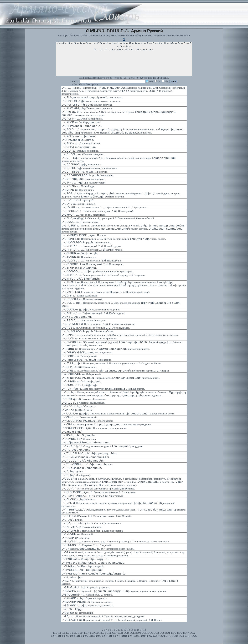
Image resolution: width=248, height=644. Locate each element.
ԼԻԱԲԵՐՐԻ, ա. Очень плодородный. (82, 119)
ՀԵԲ (54, 636)
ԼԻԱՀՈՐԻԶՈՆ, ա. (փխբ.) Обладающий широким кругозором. (97, 271)
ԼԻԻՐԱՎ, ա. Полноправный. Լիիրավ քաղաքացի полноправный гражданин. (107, 424)
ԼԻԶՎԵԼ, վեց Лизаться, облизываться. (83, 403)
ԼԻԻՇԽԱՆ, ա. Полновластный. (79, 417)
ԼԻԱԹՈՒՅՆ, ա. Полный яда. (78, 186)
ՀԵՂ (79, 636)
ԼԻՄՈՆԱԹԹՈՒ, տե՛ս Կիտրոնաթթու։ (86, 457)
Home (10, 30)
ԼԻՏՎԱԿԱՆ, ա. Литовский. (77, 534)
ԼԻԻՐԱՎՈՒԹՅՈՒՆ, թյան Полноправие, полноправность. (94, 428)
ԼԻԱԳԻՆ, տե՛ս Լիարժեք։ (78, 140)
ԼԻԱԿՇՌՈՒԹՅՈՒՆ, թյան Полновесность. (86, 242)
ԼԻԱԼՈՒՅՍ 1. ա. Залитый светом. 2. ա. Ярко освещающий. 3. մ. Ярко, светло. (105, 207)
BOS (162, 633)
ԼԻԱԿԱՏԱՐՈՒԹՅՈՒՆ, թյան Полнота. (84, 235)
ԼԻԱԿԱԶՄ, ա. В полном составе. (80, 222)
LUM (81, 633)
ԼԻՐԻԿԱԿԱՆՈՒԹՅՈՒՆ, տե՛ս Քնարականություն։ (94, 574)
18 (145, 630)
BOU (174, 633)
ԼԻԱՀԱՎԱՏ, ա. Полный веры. (79, 257)
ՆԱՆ (194, 636)
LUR (98, 633)
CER (120, 633)
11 (122, 630)
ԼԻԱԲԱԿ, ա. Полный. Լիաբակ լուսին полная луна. (92, 97)
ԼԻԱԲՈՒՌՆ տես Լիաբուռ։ (79, 136)
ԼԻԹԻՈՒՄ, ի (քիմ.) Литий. (77, 410)
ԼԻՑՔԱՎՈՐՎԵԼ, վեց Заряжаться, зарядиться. (88, 606)
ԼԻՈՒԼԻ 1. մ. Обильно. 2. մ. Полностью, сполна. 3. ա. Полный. (96, 516)
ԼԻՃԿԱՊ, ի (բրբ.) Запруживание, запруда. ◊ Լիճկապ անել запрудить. (102, 446)
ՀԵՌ (118, 636)
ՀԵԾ (72, 636)
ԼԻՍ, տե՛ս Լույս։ (72, 520)
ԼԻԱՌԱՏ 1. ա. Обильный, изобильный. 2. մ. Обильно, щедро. (96, 328)
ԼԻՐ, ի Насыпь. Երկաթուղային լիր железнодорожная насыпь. (98, 549)
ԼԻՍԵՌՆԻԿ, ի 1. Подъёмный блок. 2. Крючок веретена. (92, 531)
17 (141, 630)
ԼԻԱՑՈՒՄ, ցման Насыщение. (79, 367)
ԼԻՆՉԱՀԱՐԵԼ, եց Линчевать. (79, 499)
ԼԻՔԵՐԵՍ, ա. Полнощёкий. (77, 613)
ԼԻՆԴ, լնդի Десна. (72, 472)
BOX (192, 633)
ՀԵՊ (111, 636)
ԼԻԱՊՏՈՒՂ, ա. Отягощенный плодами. (84, 320)
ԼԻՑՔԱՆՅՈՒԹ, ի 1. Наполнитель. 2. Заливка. (87, 595)
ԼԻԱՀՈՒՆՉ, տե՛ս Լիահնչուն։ (81, 279)
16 (138, 630)
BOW (186, 633)
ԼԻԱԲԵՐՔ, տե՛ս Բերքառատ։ (81, 122)
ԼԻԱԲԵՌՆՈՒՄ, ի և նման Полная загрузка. (87, 105)
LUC (69, 633)
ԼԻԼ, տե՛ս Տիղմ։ (72, 432)
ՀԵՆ (98, 636)
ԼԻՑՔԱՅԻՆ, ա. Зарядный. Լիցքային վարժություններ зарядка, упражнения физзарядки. (114, 591)
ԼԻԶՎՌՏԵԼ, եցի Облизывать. (79, 406)
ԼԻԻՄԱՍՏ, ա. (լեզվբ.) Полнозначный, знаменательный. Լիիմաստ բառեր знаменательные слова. (118, 414)
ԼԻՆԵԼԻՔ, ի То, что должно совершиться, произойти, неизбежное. (98, 489)
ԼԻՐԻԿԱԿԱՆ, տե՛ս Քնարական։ (82, 570)
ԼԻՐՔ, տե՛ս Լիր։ (72, 577)
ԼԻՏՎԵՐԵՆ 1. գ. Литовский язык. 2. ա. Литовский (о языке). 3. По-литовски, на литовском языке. (115, 542)
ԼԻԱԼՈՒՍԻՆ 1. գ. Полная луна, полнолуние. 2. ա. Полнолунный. (98, 211)
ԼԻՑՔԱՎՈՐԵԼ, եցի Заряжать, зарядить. (84, 598)
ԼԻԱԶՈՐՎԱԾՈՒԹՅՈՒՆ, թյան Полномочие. (88, 175)
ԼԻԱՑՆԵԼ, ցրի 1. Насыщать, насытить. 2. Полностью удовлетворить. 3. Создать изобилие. (111, 363)
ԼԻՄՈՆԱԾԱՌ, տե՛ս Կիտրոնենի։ (83, 461)
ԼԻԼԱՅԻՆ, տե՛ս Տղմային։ (78, 435)
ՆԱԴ (162, 636)
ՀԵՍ (124, 636)
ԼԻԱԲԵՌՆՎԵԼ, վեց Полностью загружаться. (87, 108)
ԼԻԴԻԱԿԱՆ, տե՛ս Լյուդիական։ (82, 382)
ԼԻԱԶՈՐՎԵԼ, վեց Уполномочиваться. (83, 179)
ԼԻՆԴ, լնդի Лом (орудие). (76, 475)
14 (132, 630)
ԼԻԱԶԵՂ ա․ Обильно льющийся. (80, 151)
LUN (87, 633)
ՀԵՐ (143, 636)
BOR (156, 633)
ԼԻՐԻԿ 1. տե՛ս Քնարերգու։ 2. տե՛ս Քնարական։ (93, 563)
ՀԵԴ (60, 636)
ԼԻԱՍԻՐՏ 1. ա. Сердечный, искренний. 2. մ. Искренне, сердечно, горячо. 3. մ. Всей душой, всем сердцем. (120, 335)
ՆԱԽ (175, 636)
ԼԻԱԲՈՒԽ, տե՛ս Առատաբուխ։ (82, 126)
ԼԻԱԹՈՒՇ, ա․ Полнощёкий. (78, 190)
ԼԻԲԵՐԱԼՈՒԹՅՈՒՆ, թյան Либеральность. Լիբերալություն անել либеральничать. (111, 378)
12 (125, 630)
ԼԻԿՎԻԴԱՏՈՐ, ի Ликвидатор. (79, 439)
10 (119, 630)
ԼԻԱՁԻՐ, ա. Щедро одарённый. (79, 296)
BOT (168, 633)
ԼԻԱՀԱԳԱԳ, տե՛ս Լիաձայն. (79, 253)
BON (144, 633)
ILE (55, 633)
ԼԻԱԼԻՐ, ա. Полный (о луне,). (79, 204)
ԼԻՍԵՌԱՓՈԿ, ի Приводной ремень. (82, 527)
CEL (109, 633)
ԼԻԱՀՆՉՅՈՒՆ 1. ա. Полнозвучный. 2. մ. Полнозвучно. (93, 264)
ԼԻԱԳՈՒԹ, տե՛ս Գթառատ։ (79, 147)
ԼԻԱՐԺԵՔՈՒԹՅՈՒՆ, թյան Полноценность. (87, 353)
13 (129, 630)
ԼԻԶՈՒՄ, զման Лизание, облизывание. (84, 399)
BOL (132, 633)
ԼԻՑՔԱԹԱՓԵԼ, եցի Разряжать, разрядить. (86, 587)
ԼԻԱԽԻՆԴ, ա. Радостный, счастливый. (84, 215)
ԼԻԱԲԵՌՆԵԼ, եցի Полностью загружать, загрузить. (91, 101)
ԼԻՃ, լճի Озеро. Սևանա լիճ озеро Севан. (86, 443)
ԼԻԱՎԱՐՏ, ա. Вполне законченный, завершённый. (90, 339)
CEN (115, 633)
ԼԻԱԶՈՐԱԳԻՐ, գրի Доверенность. (82, 165)
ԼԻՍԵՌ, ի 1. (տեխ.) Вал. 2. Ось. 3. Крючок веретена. (91, 523)
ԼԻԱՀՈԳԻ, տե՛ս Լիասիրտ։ (79, 268)
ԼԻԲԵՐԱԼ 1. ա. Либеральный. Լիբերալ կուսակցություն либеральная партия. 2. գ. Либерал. (115, 371)
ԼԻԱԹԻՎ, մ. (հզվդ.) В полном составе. (84, 183)
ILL (63, 633)
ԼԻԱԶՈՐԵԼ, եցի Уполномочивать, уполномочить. (90, 168)
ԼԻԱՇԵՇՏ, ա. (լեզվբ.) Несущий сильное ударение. (91, 310)
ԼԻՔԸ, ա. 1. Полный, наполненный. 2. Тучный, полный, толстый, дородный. (103, 616)
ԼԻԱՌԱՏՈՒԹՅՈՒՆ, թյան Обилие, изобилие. (88, 331)
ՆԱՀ (181, 636)
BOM (138, 633)
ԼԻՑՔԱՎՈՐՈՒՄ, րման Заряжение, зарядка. (87, 602)
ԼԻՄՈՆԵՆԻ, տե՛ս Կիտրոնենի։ (82, 468)
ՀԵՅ (92, 636)
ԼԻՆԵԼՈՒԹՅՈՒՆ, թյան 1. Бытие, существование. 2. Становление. (99, 492)
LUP (92, 633)
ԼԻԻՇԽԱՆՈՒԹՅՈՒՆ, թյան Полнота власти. (87, 421)
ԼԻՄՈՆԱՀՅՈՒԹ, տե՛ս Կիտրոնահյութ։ (87, 464)
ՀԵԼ (66, 636)
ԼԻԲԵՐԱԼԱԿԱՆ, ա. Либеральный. (81, 374)
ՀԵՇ (105, 636)
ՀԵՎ (130, 636)
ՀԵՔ (149, 636)
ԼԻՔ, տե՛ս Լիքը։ (72, 609)
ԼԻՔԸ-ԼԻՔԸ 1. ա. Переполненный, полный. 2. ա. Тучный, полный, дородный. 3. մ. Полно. (112, 620)
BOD (126, 633)
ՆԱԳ (156, 636)
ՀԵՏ (137, 636)
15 (135, 630)
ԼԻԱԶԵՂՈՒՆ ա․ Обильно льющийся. (83, 154)
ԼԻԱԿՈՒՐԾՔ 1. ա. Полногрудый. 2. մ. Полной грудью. (92, 250)
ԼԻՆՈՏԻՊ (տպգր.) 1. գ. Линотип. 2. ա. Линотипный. (92, 496)
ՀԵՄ (85, 636)
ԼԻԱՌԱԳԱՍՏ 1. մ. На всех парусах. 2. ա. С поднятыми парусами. (98, 324)
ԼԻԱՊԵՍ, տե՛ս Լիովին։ (77, 317)
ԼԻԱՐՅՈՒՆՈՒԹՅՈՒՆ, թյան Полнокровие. (87, 360)
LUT (104, 633)
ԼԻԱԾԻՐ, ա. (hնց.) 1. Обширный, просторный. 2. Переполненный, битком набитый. (108, 218)
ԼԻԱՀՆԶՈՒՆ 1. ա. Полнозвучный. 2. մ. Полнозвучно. (92, 261)
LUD (75, 633)
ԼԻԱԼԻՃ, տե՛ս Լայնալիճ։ (78, 200)
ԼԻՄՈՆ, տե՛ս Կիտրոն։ (76, 450)
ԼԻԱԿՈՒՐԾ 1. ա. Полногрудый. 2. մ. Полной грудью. (91, 246)
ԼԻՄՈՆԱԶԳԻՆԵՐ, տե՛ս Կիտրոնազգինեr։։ (89, 453)
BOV (180, 633)
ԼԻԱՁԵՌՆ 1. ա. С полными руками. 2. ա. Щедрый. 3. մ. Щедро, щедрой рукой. (106, 292)
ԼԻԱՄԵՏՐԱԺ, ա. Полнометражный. (82, 299)
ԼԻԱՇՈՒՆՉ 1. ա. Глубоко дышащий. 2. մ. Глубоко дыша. (93, 313)
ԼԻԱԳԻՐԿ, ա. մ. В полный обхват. (81, 143)
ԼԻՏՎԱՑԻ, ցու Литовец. (76, 538)
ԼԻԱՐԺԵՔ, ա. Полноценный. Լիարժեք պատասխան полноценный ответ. (106, 349)
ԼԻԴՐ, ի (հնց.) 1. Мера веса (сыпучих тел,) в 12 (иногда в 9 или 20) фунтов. (103, 389)
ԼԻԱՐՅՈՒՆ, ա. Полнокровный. (79, 356)
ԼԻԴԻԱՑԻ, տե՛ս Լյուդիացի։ (80, 385)
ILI (59, 633)
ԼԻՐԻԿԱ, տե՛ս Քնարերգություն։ (83, 566)
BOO (150, 633)
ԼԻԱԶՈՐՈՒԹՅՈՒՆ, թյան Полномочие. (85, 172)
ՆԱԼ (168, 636)
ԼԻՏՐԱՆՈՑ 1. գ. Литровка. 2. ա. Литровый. (86, 545)
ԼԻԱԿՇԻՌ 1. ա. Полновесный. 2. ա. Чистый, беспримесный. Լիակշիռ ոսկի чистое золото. (114, 239)
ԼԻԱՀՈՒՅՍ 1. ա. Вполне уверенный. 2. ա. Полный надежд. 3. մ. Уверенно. (103, 275)
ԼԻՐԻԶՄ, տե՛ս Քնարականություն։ (85, 559)
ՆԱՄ (188, 636)
